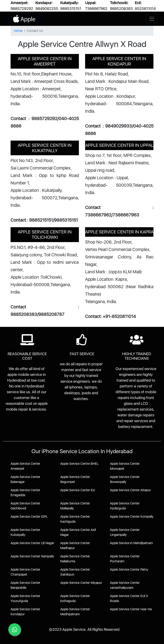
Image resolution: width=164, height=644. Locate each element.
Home (18, 31)
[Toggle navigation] (152, 19)
